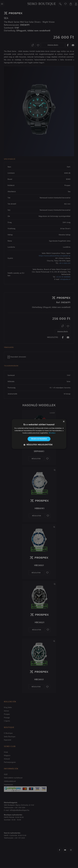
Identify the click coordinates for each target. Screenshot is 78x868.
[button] (39, 445)
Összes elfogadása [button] (39, 439)
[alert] (39, 434)
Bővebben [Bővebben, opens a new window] (52, 433)
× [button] (64, 422)
